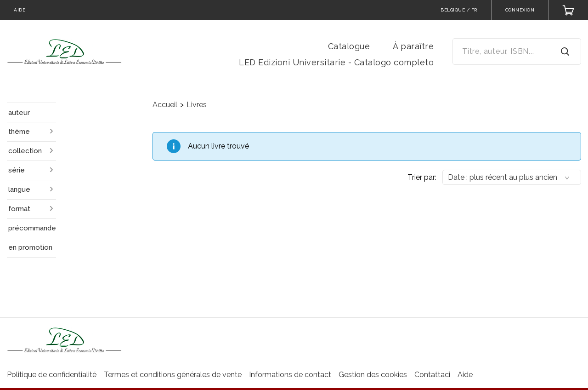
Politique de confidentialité (52, 375)
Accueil (165, 105)
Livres (197, 105)
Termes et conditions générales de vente (173, 375)
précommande (32, 228)
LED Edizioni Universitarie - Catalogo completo (336, 62)
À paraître (413, 46)
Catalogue (349, 46)
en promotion (30, 247)
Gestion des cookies (373, 375)
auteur (19, 113)
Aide (465, 375)
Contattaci (432, 375)
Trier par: (422, 177)
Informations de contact (290, 375)
